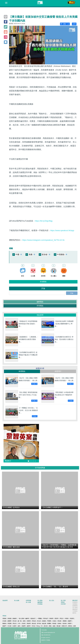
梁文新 (46, 626)
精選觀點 (22, 371)
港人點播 (17, 600)
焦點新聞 (5, 600)
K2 (42, 626)
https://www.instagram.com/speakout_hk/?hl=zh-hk (43, 240)
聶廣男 (24, 626)
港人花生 (52, 600)
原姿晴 (72, 618)
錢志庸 (44, 623)
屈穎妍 (4, 618)
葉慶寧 (70, 621)
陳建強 (4, 623)
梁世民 (57, 618)
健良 (19, 626)
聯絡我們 (75, 609)
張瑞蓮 (9, 618)
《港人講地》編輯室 (23, 618)
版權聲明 (75, 606)
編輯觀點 (40, 302)
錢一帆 (20, 621)
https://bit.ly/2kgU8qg (44, 221)
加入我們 (75, 608)
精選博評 (58, 371)
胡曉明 (29, 621)
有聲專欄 (28, 600)
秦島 (24, 621)
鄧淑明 (29, 623)
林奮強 (70, 626)
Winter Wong (36, 626)
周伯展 (59, 621)
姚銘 (54, 626)
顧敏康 (15, 618)
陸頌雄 (65, 623)
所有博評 (63, 604)
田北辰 (39, 621)
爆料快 (74, 613)
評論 (72, 293)
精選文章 (64, 626)
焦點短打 (33, 618)
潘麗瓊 (65, 621)
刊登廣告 (75, 611)
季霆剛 (49, 621)
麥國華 (9, 621)
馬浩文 (62, 618)
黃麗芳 (70, 623)
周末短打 (46, 618)
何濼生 (67, 618)
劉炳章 (51, 618)
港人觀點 (40, 600)
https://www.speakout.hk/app (62, 230)
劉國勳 (49, 623)
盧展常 (29, 626)
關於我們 (75, 600)
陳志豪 (59, 626)
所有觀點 (40, 306)
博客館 (63, 602)
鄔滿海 (44, 621)
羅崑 (50, 626)
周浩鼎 (34, 621)
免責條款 (75, 604)
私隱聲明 (75, 602)
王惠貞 (54, 621)
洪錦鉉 (59, 623)
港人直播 (28, 602)
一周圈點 (39, 618)
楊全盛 (34, 623)
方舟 (19, 623)
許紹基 (4, 621)
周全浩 (15, 623)
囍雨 (75, 626)
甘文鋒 (9, 626)
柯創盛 (54, 623)
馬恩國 (9, 623)
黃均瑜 (39, 623)
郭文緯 (15, 621)
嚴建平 (4, 626)
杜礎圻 (15, 626)
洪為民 (24, 623)
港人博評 (63, 600)
